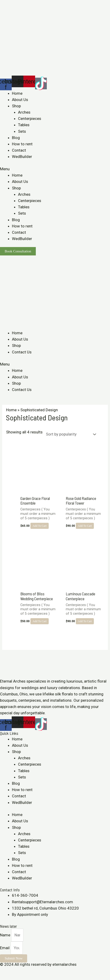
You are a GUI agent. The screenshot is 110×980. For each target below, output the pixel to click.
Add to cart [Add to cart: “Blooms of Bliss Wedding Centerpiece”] (40, 621)
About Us (20, 100)
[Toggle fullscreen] (25, 971)
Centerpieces (30, 119)
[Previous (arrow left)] (5, 978)
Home (17, 93)
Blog (16, 138)
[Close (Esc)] (5, 971)
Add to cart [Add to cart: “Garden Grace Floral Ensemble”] (40, 526)
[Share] (15, 971)
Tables (24, 125)
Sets (22, 131)
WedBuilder (22, 157)
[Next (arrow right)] (15, 978)
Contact (19, 150)
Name (6, 935)
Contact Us (22, 352)
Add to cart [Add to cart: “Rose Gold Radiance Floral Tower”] (85, 526)
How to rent (22, 144)
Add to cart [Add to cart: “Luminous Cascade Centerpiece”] (85, 621)
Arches (24, 112)
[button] (55, 169)
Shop (16, 106)
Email (5, 948)
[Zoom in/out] (36, 971)
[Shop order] (70, 434)
